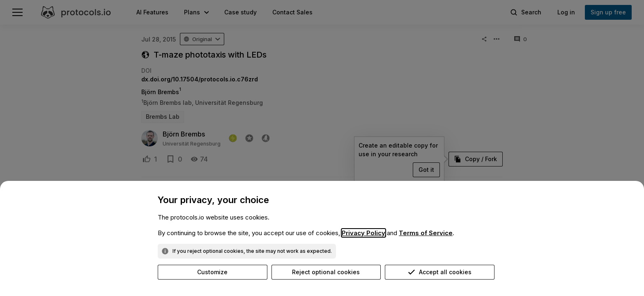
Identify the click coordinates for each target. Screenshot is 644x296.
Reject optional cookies (326, 272)
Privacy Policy (363, 233)
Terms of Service (426, 233)
